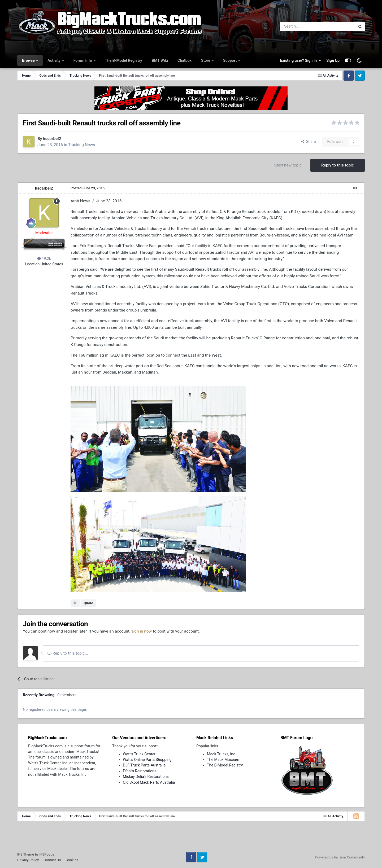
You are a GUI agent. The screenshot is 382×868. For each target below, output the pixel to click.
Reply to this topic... (68, 653)
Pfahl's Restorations (140, 771)
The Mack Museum (223, 760)
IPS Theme (26, 854)
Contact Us (52, 860)
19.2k (44, 258)
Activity (54, 60)
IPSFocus (47, 854)
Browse (29, 60)
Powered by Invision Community (340, 857)
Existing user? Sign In (301, 60)
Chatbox (185, 60)
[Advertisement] (191, 839)
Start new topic (288, 165)
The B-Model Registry (124, 60)
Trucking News (82, 145)
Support (230, 60)
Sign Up (333, 60)
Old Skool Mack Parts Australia (149, 782)
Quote (88, 603)
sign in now (142, 631)
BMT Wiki (160, 60)
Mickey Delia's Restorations (146, 777)
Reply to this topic (338, 165)
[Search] (304, 27)
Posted (88, 188)
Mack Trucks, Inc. (222, 754)
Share (309, 142)
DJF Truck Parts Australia (144, 765)
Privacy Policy (28, 860)
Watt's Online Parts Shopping (147, 760)
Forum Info (83, 60)
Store (206, 60)
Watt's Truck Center (139, 754)
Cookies (72, 860)
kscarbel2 (52, 139)
